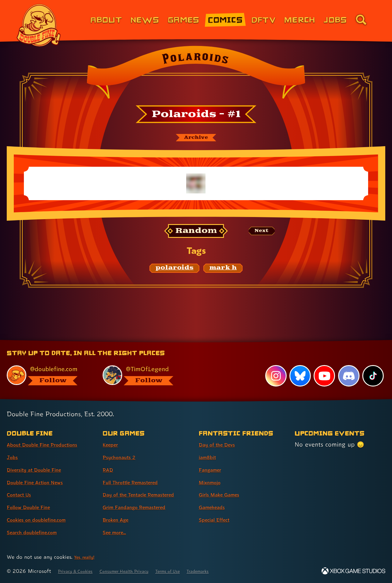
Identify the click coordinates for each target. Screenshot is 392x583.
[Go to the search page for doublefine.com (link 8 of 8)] (361, 20)
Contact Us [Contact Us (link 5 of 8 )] (22, 484)
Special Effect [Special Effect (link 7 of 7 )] (219, 509)
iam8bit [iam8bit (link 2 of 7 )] (210, 446)
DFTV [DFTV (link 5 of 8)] (264, 19)
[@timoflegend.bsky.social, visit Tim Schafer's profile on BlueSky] (144, 364)
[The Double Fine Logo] (39, 25)
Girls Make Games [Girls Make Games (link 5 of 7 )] (224, 484)
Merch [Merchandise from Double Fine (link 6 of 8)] (300, 19)
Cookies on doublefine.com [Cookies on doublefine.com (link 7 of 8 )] (44, 509)
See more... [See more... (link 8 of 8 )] (118, 532)
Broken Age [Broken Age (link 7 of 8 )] (119, 520)
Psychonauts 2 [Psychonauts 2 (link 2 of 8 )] (123, 446)
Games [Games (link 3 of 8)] (184, 19)
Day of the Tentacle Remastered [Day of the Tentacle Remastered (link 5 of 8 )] (131, 489)
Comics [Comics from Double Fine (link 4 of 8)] (225, 19)
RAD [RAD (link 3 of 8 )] (109, 459)
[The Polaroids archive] (196, 139)
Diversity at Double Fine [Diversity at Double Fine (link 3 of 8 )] (41, 459)
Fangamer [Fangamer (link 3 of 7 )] (213, 459)
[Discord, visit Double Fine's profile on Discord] (348, 365)
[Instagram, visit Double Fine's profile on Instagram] (274, 365)
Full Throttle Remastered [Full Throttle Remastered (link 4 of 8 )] (138, 471)
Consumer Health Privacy (140, 571)
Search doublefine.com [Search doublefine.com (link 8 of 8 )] (39, 521)
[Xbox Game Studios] (353, 571)
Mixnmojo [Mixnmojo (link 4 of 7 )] (213, 471)
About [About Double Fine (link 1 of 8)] (106, 19)
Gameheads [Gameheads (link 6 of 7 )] (215, 496)
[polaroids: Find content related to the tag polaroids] (174, 271)
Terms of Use (194, 571)
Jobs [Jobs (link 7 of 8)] (335, 19)
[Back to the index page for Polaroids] (196, 74)
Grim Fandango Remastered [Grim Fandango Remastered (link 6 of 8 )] (143, 507)
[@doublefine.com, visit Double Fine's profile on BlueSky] (48, 364)
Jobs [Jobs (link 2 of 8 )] (14, 446)
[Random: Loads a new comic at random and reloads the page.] (196, 234)
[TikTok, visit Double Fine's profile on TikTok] (373, 365)
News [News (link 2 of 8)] (145, 19)
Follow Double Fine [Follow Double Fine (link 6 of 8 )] (34, 496)
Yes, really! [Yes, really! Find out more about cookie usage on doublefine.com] (87, 557)
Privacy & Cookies (80, 571)
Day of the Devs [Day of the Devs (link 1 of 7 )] (222, 434)
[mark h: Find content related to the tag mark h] (223, 271)
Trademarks (230, 571)
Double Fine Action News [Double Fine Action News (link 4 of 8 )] (42, 471)
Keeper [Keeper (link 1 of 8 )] (113, 434)
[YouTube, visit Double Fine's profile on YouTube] (323, 365)
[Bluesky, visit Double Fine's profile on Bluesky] (299, 365)
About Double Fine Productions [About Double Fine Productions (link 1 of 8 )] (51, 434)
